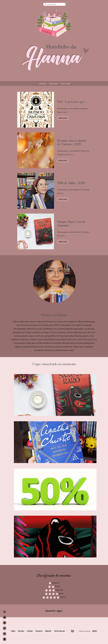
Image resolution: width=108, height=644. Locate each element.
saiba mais (63, 118)
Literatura (43, 84)
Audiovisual (53, 84)
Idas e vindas (65, 84)
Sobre (13, 631)
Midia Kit (48, 631)
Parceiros (39, 631)
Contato (30, 631)
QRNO (95, 631)
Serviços (21, 631)
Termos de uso (59, 631)
